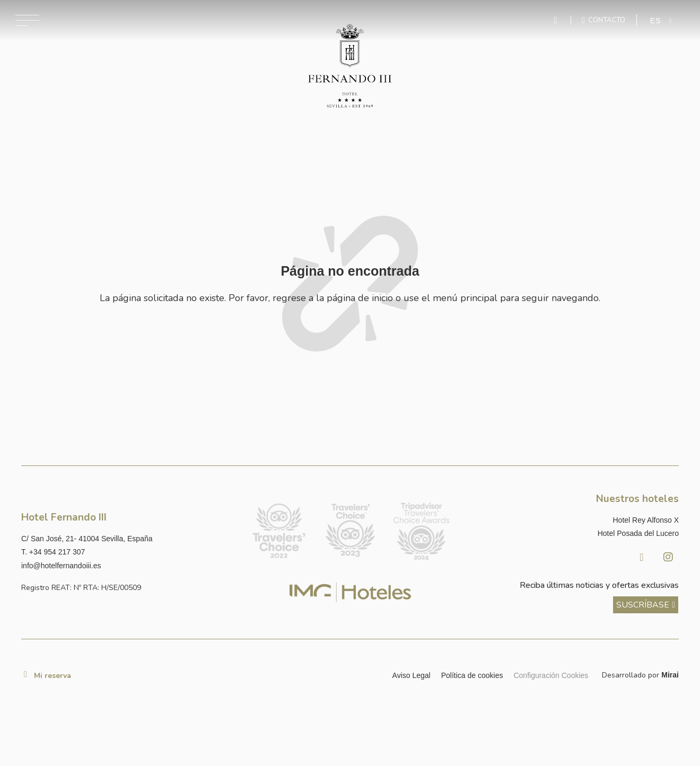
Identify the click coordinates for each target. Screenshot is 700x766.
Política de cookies (472, 675)
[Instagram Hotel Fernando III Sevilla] (668, 557)
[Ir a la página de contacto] (604, 20)
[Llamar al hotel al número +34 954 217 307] (128, 552)
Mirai (670, 675)
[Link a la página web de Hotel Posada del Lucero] (572, 534)
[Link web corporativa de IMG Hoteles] (350, 592)
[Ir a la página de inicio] (350, 66)
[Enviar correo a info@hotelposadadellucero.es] (128, 566)
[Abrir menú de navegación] (27, 20)
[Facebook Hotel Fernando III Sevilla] (642, 557)
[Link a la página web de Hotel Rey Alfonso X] (572, 520)
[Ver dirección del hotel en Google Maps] (128, 539)
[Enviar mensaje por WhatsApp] (557, 20)
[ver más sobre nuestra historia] (646, 605)
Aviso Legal (412, 675)
